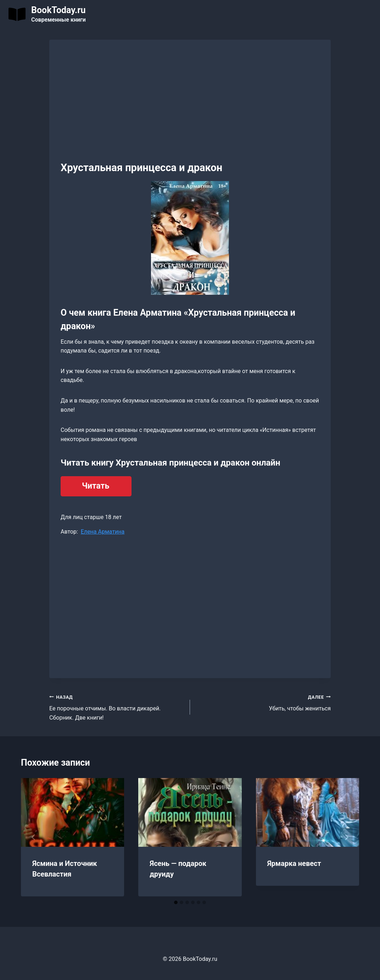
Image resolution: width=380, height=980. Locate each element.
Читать (96, 486)
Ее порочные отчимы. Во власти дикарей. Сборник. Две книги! (117, 707)
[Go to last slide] (34, 837)
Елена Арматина (103, 532)
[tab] (176, 902)
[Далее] (346, 837)
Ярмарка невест (294, 863)
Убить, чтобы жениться (263, 702)
